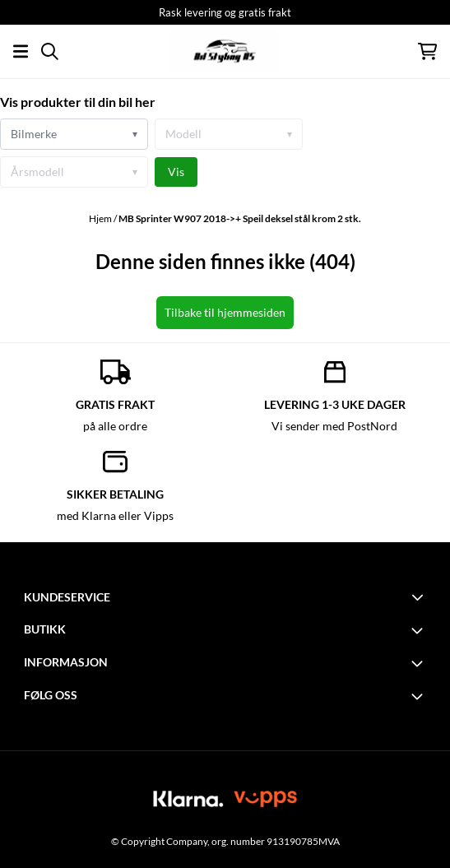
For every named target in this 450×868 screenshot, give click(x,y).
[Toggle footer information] (420, 596)
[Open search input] (50, 51)
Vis (176, 172)
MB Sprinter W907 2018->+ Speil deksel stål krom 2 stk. (240, 218)
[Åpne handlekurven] (427, 51)
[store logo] (225, 51)
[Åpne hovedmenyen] (21, 51)
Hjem (101, 218)
